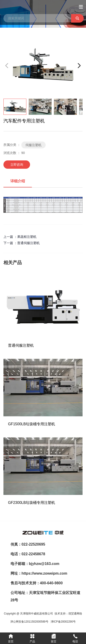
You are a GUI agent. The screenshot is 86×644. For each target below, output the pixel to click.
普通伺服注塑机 (28, 243)
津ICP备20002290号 (63, 622)
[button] (79, 66)
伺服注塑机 (33, 145)
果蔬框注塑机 (27, 237)
